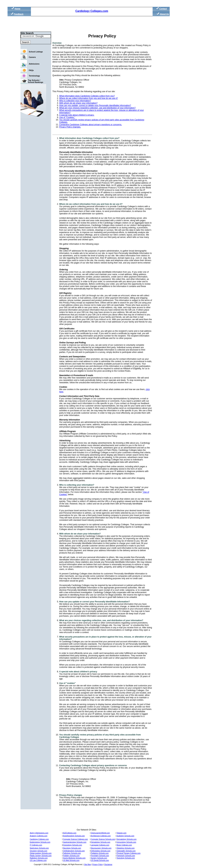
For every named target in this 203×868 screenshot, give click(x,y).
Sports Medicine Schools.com (74, 858)
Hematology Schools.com (101, 842)
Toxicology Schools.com (126, 858)
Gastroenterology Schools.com (75, 842)
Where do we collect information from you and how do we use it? (89, 98)
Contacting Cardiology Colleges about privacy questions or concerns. (91, 125)
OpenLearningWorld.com (100, 833)
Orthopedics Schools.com (101, 851)
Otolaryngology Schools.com (41, 853)
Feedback (19, 14)
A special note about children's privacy (78, 672)
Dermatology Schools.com (127, 839)
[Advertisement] (87, 24)
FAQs (31, 70)
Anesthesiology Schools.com (74, 836)
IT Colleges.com (36, 845)
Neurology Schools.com (72, 848)
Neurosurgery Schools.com (101, 848)
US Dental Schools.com (100, 860)
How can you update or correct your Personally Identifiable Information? (95, 602)
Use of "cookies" (67, 683)
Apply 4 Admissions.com (39, 833)
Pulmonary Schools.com (126, 856)
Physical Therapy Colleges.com (128, 853)
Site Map (88, 865)
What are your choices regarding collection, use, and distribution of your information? (101, 620)
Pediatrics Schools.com (100, 853)
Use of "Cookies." (67, 117)
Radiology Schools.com (39, 858)
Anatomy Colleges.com (39, 836)
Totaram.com (121, 833)
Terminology (34, 76)
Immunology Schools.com (126, 842)
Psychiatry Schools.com (100, 856)
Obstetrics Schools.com (126, 848)
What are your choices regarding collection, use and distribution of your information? (97, 108)
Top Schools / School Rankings (36, 81)
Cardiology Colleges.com (92, 11)
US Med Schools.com (71, 860)
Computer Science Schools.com (103, 839)
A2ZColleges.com (70, 833)
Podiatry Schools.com (71, 856)
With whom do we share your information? (78, 103)
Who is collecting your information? (75, 101)
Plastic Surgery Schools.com (41, 856)
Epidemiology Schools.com (40, 842)
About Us (164, 14)
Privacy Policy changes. (70, 127)
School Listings (36, 52)
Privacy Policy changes (71, 795)
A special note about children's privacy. (77, 115)
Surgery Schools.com (99, 858)
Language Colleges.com (100, 845)
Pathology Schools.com (72, 853)
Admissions (34, 64)
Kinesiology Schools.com (73, 845)
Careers (32, 57)
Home (17, 9)
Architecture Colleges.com (101, 836)
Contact (163, 9)
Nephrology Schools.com (39, 848)
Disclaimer (108, 865)
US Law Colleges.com (38, 860)
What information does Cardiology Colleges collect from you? (87, 96)
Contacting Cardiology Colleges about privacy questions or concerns (93, 765)
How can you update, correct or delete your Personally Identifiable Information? (95, 105)
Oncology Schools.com (38, 851)
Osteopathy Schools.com (126, 851)
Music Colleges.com (124, 845)
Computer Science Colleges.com (76, 839)
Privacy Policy (98, 865)
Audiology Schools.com (125, 836)
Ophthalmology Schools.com (74, 851)
